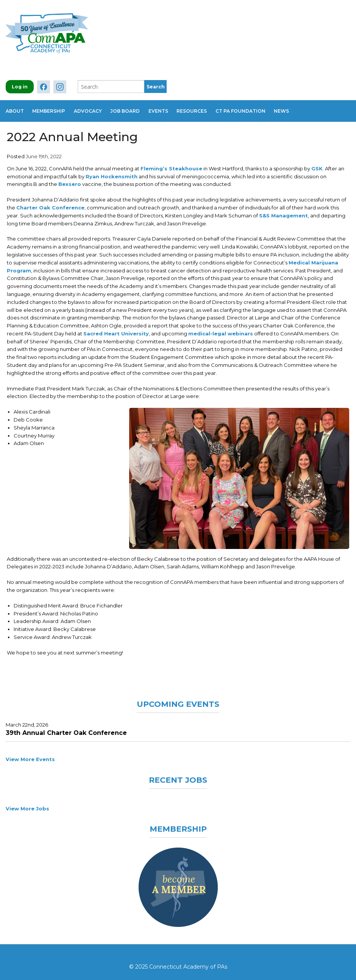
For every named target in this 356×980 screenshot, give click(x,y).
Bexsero (70, 179)
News (301, 109)
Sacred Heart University (116, 329)
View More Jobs (27, 804)
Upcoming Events (178, 699)
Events (170, 109)
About (15, 109)
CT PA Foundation (258, 109)
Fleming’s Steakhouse (171, 164)
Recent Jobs (178, 775)
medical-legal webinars (221, 329)
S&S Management (283, 211)
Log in (20, 87)
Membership (52, 109)
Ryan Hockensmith (112, 172)
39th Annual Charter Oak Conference (66, 728)
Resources (206, 109)
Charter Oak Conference (50, 203)
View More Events (30, 755)
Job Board (134, 109)
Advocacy (94, 109)
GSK (317, 164)
